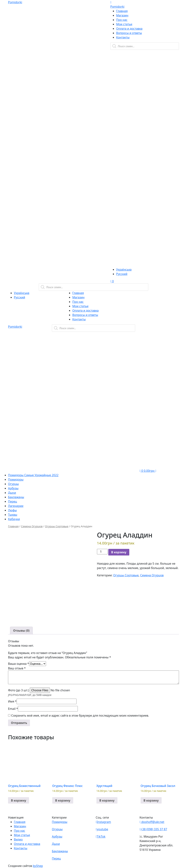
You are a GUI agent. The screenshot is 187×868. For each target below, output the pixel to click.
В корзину (119, 552)
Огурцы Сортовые (57, 526)
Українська (124, 269)
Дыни (12, 493)
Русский (122, 274)
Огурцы (13, 484)
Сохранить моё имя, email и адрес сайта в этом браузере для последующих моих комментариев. (80, 715)
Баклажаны (16, 497)
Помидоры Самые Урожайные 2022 (33, 475)
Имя (12, 701)
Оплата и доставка (129, 29)
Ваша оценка (19, 664)
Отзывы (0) (21, 631)
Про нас (122, 20)
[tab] (21, 631)
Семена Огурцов (32, 526)
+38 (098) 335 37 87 (153, 829)
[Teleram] (145, 127)
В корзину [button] (19, 800)
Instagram (103, 822)
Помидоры (16, 479)
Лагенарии (16, 506)
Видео (18, 839)
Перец (13, 501)
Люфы (12, 510)
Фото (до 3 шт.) (19, 690)
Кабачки (14, 519)
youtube (102, 829)
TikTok (101, 837)
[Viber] (132, 71)
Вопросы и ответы (129, 33)
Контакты (123, 37)
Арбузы (13, 488)
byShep (38, 866)
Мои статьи (124, 24)
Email (13, 709)
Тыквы (13, 515)
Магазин (122, 15)
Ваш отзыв (17, 668)
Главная (122, 11)
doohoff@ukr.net (152, 822)
